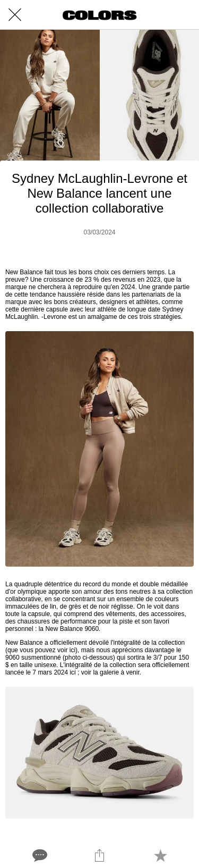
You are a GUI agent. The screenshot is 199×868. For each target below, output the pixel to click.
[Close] (15, 15)
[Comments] (39, 855)
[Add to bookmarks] (160, 855)
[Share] (99, 855)
